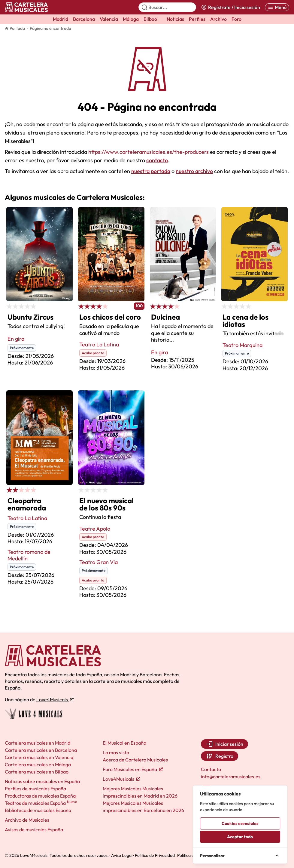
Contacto (211, 769)
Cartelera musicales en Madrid (38, 743)
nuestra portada (151, 171)
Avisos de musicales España (34, 829)
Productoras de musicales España (40, 796)
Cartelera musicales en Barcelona (41, 750)
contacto (157, 160)
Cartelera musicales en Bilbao (37, 772)
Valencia (109, 19)
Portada (15, 28)
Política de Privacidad (155, 855)
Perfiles (197, 19)
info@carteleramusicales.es (231, 777)
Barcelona (84, 19)
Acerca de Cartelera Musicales (135, 760)
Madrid (61, 19)
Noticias (175, 19)
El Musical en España (124, 743)
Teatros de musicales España (41, 803)
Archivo (218, 19)
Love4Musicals (55, 699)
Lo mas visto (116, 752)
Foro (236, 19)
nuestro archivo (194, 171)
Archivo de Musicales (27, 820)
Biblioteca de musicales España (38, 810)
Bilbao (150, 19)
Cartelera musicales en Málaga (38, 764)
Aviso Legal (122, 855)
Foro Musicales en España (133, 769)
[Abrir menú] (277, 7)
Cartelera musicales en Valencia (39, 757)
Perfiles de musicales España (35, 789)
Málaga (131, 19)
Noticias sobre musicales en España (42, 781)
